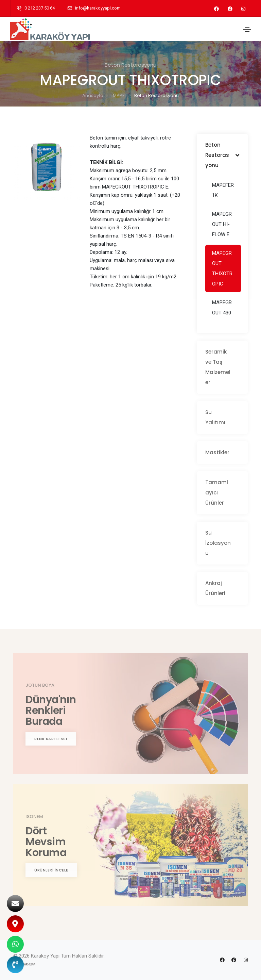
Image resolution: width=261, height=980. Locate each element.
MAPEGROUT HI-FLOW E (222, 224)
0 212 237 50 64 (40, 8)
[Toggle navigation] (247, 29)
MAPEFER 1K (223, 190)
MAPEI (119, 95)
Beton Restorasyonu (156, 95)
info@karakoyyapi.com (98, 8)
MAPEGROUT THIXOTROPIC (222, 268)
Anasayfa (93, 95)
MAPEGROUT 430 (222, 308)
